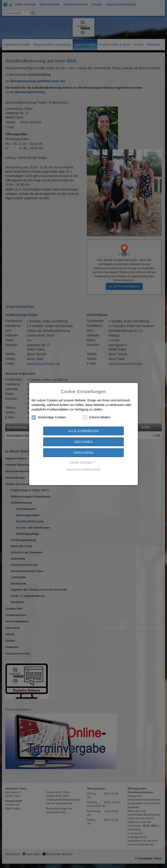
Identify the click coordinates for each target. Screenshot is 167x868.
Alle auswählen (83, 431)
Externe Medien (96, 417)
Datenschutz (92, 469)
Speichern (84, 453)
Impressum (74, 469)
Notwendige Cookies (48, 417)
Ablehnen (83, 442)
